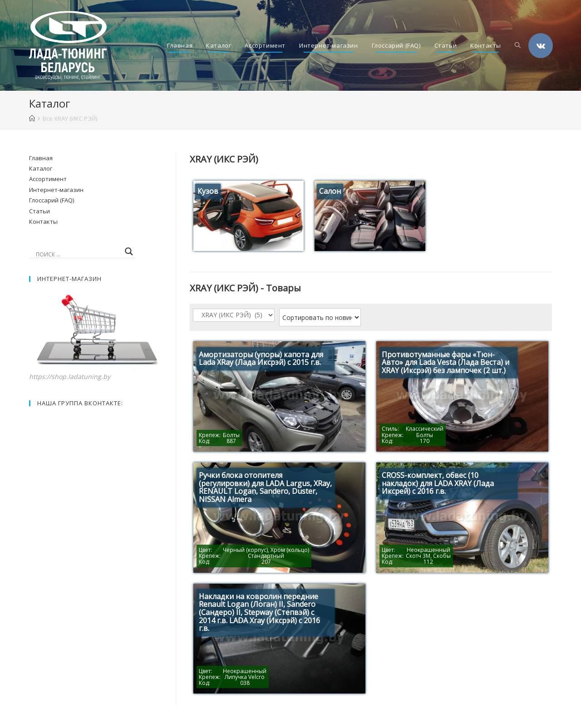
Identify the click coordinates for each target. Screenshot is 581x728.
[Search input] (78, 254)
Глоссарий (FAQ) (52, 200)
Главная (41, 158)
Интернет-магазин (56, 190)
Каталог (41, 168)
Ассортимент (48, 179)
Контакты (43, 221)
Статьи (39, 211)
